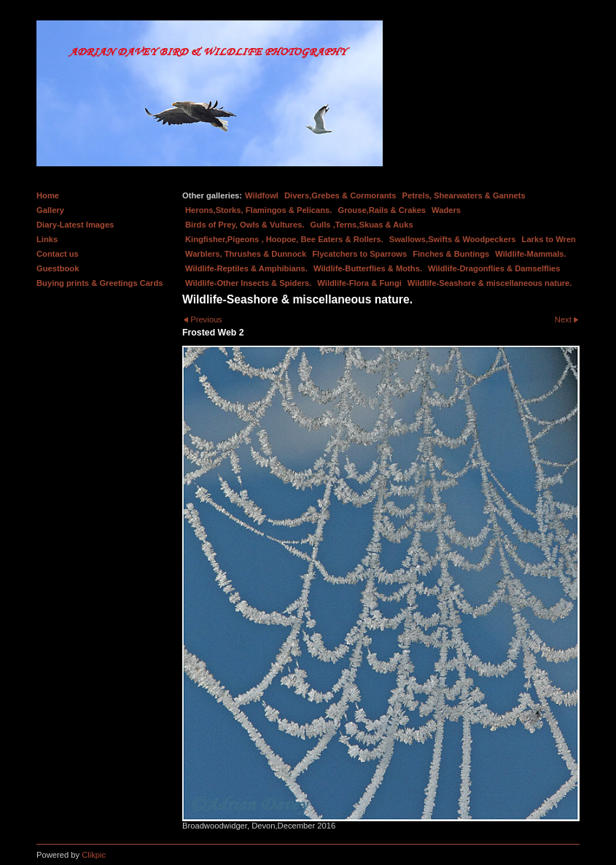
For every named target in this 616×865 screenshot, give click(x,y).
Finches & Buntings (451, 254)
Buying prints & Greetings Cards (100, 283)
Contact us (58, 254)
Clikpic (94, 855)
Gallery (50, 210)
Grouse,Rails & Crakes (382, 210)
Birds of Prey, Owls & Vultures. (245, 225)
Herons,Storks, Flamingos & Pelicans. (258, 210)
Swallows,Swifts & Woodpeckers (453, 239)
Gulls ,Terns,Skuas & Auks (362, 225)
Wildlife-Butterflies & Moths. (368, 268)
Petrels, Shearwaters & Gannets (464, 195)
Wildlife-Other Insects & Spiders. (248, 283)
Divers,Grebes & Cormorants (340, 195)
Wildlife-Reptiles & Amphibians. (246, 268)
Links (47, 239)
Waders (446, 210)
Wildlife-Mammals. (531, 254)
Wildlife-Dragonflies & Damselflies (494, 268)
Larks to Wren (549, 239)
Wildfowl (262, 195)
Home (48, 195)
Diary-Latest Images (75, 225)
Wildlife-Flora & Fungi (359, 283)
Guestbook (58, 268)
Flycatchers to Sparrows (359, 254)
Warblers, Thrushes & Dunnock (246, 254)
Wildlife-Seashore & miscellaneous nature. (490, 283)
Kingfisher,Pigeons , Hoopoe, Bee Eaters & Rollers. (284, 239)
